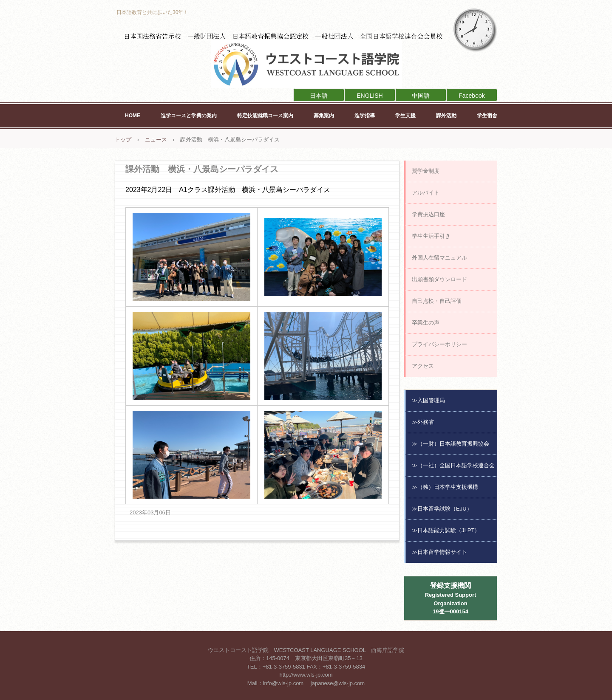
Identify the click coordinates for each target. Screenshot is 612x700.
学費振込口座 (428, 214)
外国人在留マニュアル (439, 258)
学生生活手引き (431, 236)
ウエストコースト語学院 (285, 59)
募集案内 (324, 116)
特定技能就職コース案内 (265, 116)
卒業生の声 (426, 323)
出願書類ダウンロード (439, 279)
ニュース (156, 140)
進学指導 (365, 116)
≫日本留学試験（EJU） (442, 509)
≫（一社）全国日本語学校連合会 (453, 465)
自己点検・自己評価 (437, 301)
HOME (133, 116)
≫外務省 (423, 422)
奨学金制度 (426, 171)
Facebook (472, 96)
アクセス (423, 366)
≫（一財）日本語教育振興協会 (450, 444)
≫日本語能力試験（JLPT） (446, 530)
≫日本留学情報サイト (439, 552)
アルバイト (426, 193)
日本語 (319, 96)
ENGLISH (370, 96)
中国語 (421, 96)
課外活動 (446, 116)
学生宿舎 (487, 116)
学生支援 (405, 116)
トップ (123, 140)
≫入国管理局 (428, 400)
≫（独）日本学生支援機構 (445, 487)
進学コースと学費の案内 (189, 116)
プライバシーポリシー (439, 344)
